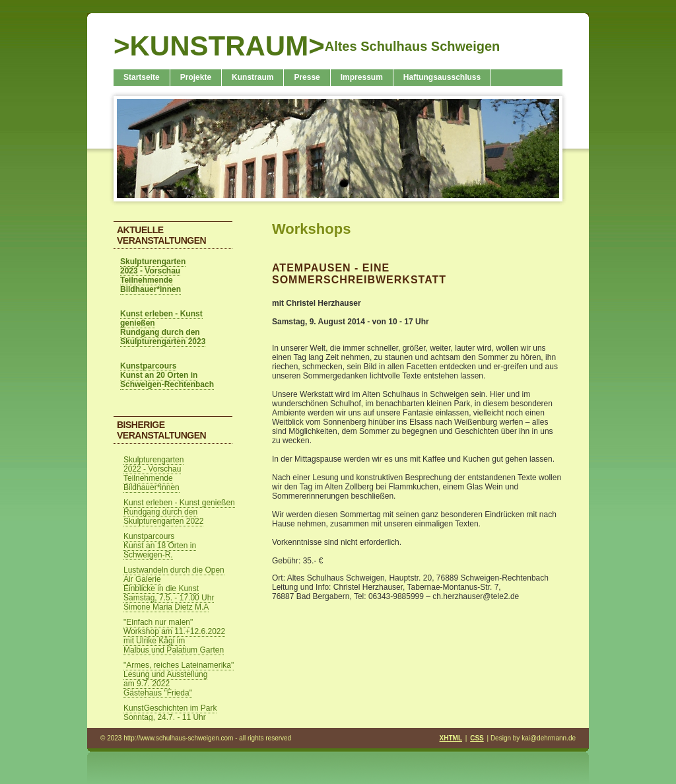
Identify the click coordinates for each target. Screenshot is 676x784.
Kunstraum (253, 77)
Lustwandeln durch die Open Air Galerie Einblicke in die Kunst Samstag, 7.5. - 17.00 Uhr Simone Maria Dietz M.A (174, 588)
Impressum (362, 77)
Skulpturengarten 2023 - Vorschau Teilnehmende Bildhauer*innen (153, 275)
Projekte (196, 77)
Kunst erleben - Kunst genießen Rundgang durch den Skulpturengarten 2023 (163, 328)
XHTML (451, 738)
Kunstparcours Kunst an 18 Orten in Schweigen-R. (160, 546)
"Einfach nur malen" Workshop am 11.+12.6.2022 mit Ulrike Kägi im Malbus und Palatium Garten (174, 636)
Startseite (142, 77)
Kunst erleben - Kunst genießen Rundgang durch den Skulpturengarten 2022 (179, 512)
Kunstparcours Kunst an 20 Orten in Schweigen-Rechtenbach (167, 375)
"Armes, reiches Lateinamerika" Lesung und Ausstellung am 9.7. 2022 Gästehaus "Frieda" (179, 679)
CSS (477, 738)
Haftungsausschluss (442, 77)
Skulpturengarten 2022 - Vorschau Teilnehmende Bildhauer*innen (153, 474)
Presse (307, 77)
